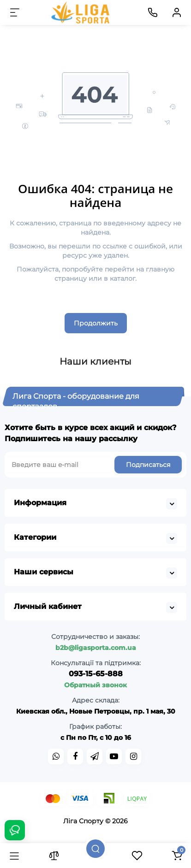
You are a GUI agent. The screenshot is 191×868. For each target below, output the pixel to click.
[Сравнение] (54, 856)
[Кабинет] (177, 12)
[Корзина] (177, 856)
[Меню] (15, 12)
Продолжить (96, 323)
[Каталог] (14, 856)
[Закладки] (137, 856)
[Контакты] (153, 12)
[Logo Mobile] (81, 12)
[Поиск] (95, 849)
